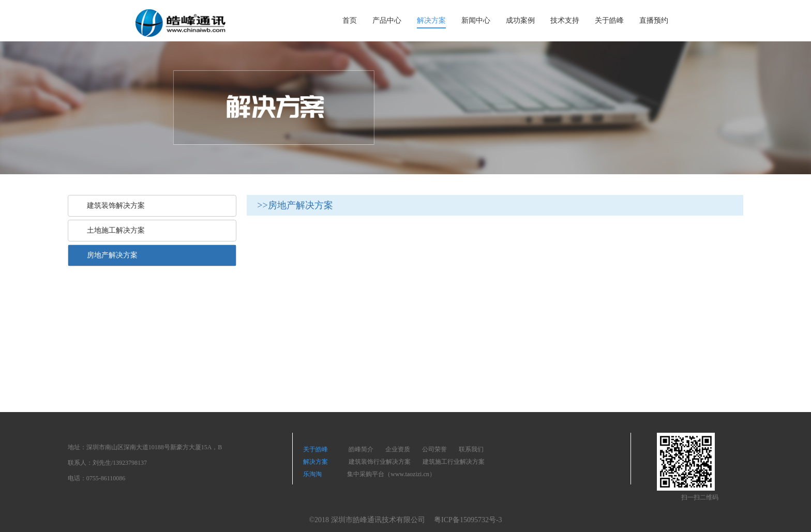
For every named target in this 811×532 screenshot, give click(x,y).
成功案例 (520, 20)
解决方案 (431, 20)
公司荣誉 (434, 449)
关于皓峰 (609, 20)
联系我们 (471, 449)
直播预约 (654, 20)
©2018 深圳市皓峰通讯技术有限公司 (367, 520)
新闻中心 (476, 20)
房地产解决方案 (108, 255)
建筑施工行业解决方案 (454, 462)
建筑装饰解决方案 (112, 206)
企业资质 (398, 449)
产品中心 (387, 20)
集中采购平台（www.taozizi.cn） (391, 474)
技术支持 (565, 20)
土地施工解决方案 (112, 230)
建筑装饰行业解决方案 (380, 462)
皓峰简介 (361, 449)
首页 (350, 20)
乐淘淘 (315, 474)
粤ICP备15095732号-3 (468, 520)
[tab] (152, 206)
